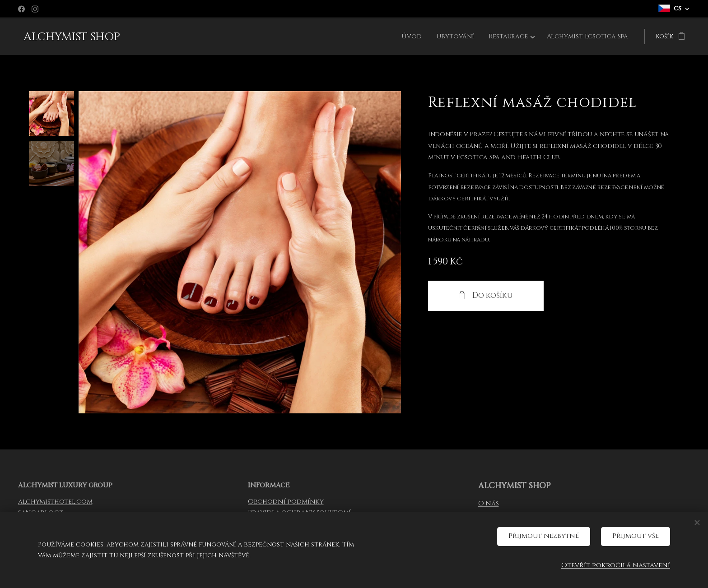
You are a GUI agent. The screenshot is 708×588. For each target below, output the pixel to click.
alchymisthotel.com (55, 502)
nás (491, 503)
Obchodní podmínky (286, 502)
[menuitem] (415, 37)
